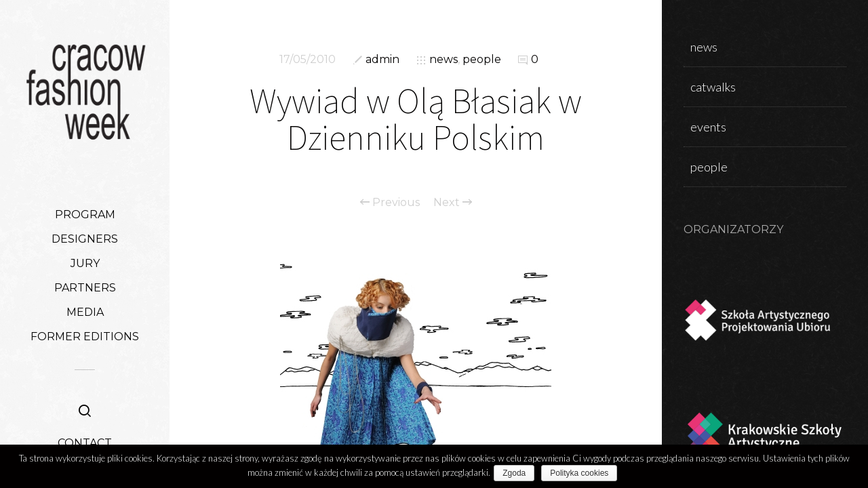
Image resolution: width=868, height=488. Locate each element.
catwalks (713, 87)
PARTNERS (85, 288)
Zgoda (517, 473)
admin (382, 59)
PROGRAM (85, 215)
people (482, 59)
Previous (390, 203)
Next (453, 203)
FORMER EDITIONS (85, 337)
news (443, 59)
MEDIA (85, 312)
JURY (85, 263)
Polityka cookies (583, 473)
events (708, 127)
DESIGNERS (85, 239)
